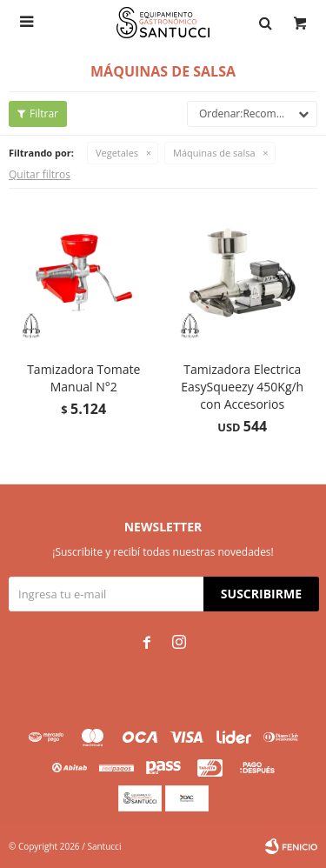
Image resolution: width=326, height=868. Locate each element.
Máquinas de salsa (214, 153)
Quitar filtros (40, 174)
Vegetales (117, 153)
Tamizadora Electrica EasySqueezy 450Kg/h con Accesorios (242, 387)
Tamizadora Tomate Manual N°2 (83, 378)
